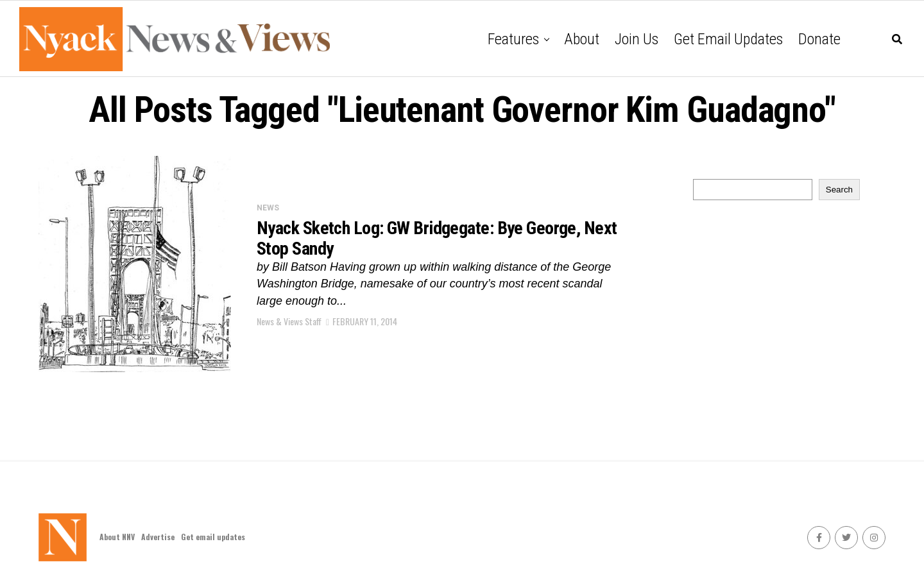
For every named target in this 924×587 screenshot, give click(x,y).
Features (513, 39)
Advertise (158, 537)
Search (839, 190)
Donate (819, 39)
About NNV (117, 537)
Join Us (637, 39)
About (582, 39)
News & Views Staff (289, 321)
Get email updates (728, 39)
